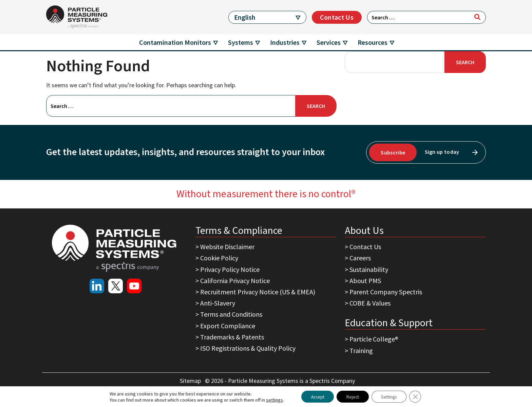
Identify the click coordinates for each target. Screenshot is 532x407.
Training (361, 350)
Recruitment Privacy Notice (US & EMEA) (258, 292)
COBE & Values (370, 303)
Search (465, 62)
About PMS (365, 281)
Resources (373, 42)
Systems (241, 42)
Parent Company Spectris (386, 292)
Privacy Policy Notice (230, 269)
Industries (285, 42)
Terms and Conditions (231, 314)
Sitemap (191, 381)
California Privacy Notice (235, 281)
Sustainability (369, 269)
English (245, 17)
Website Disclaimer (227, 247)
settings (271, 400)
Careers (360, 258)
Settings (391, 396)
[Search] (477, 17)
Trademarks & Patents (232, 337)
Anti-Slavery (218, 303)
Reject (352, 396)
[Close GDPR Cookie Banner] (418, 396)
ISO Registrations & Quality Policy (248, 348)
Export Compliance (228, 326)
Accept (315, 396)
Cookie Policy (219, 258)
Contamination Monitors (175, 42)
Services (329, 42)
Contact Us (337, 17)
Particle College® (374, 339)
